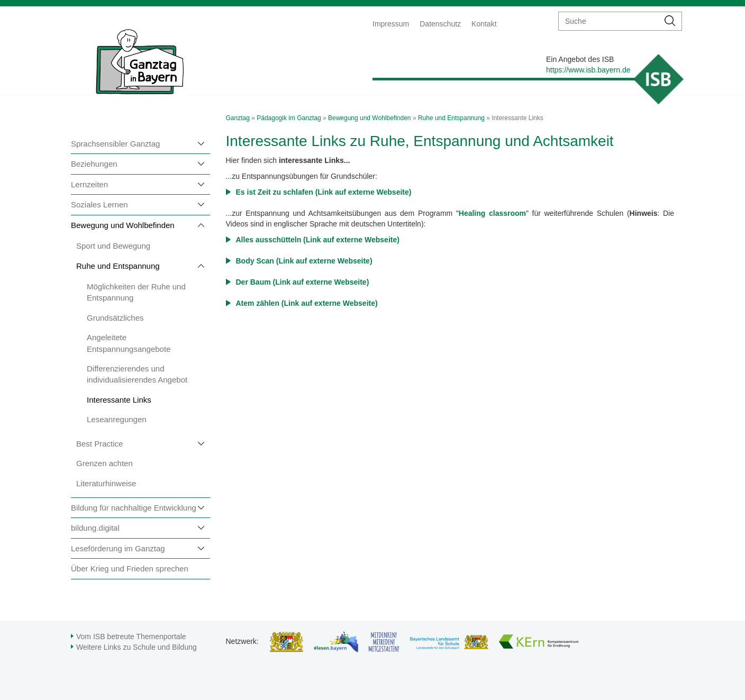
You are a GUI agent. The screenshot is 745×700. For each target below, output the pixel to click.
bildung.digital (95, 528)
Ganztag (238, 118)
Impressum (391, 24)
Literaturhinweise (106, 483)
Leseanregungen (117, 419)
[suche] (609, 21)
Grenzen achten (105, 463)
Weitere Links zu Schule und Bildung (137, 647)
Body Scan (255, 261)
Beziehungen (94, 164)
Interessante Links (119, 400)
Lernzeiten (89, 184)
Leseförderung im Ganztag (118, 548)
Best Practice (99, 444)
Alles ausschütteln (270, 240)
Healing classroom (492, 213)
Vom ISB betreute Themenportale (131, 637)
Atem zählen (259, 303)
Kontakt (484, 24)
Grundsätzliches (115, 318)
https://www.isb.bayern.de (588, 70)
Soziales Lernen (99, 204)
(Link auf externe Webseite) (351, 240)
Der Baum (255, 282)
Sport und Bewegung (113, 246)
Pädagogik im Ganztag (289, 118)
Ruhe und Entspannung (118, 266)
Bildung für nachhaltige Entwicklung (134, 508)
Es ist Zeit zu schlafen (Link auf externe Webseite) (324, 192)
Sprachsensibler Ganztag (115, 144)
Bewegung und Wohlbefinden (123, 225)
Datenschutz (440, 24)
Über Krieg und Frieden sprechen (130, 569)
